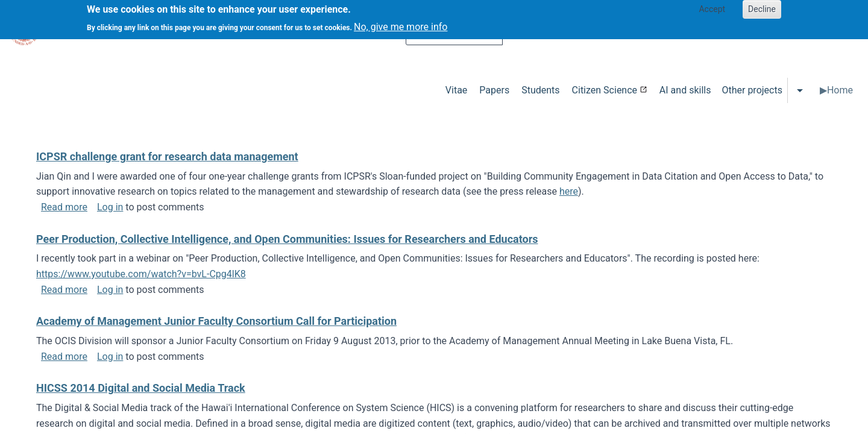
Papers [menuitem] (494, 90)
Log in (110, 207)
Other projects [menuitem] (752, 90)
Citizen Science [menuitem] (605, 90)
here (569, 191)
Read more (64, 207)
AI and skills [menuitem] (685, 90)
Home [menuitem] (840, 90)
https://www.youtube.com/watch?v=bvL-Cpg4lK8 (141, 274)
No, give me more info (401, 23)
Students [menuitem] (540, 90)
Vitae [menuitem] (457, 90)
